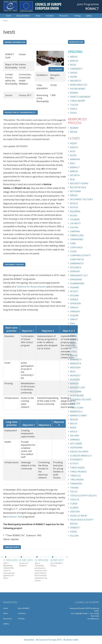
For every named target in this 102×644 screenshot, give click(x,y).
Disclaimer (29, 640)
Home (8, 16)
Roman (74, 93)
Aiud (73, 151)
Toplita (75, 500)
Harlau (74, 307)
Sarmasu (75, 440)
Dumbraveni (77, 283)
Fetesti (74, 291)
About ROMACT (23, 16)
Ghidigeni (76, 303)
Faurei (74, 77)
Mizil (73, 372)
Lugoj (73, 351)
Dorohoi (75, 271)
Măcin (74, 355)
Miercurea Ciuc (79, 85)
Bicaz (73, 65)
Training (77, 16)
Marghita (76, 364)
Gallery (89, 16)
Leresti (74, 339)
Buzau (74, 215)
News (38, 16)
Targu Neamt (78, 101)
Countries (50, 16)
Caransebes (77, 239)
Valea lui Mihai (79, 516)
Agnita (74, 147)
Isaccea (74, 327)
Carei (73, 243)
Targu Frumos (78, 472)
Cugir (73, 251)
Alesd (73, 155)
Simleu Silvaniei (79, 452)
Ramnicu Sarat (79, 416)
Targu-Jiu (75, 476)
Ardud (74, 57)
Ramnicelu (76, 412)
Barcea (74, 171)
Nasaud (74, 384)
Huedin (74, 315)
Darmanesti (77, 263)
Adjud (73, 143)
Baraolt (75, 167)
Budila (74, 203)
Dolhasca (76, 267)
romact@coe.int (93, 619)
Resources (64, 16)
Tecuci (74, 492)
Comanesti (76, 69)
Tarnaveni (76, 484)
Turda (74, 504)
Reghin (74, 420)
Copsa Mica (76, 247)
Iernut (74, 319)
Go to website (56, 69)
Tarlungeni (77, 480)
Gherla (74, 299)
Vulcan (74, 536)
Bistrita (75, 175)
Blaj (72, 179)
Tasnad (74, 488)
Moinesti (75, 376)
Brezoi (74, 195)
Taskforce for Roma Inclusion (31, 287)
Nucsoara (76, 392)
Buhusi (74, 207)
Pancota (75, 404)
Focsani (74, 295)
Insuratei (76, 81)
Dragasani (76, 279)
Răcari (74, 132)
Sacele (74, 432)
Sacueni (75, 436)
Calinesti (75, 223)
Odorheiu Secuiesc (81, 400)
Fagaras (75, 287)
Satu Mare (76, 444)
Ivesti (73, 331)
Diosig (74, 73)
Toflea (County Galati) (83, 496)
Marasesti (76, 359)
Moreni (74, 128)
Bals (73, 163)
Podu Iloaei (77, 408)
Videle (74, 109)
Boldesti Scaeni (79, 183)
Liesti (73, 343)
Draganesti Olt (79, 275)
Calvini (74, 227)
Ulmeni (74, 508)
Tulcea (74, 105)
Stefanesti (76, 460)
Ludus (74, 347)
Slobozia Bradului (81, 456)
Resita (74, 424)
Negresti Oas (77, 388)
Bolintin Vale (78, 187)
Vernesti (75, 528)
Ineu (73, 323)
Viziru (73, 532)
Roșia (73, 428)
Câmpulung (77, 235)
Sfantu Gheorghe (80, 97)
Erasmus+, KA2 (14, 517)
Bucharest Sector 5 (81, 199)
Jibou (73, 335)
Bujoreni (75, 211)
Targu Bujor (77, 468)
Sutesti (74, 464)
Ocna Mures (77, 396)
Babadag (75, 159)
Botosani (76, 191)
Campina (75, 231)
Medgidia (75, 368)
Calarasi (75, 219)
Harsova (75, 311)
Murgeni (75, 380)
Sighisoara (76, 448)
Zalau (73, 113)
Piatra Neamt (78, 89)
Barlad (74, 61)
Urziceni (75, 512)
